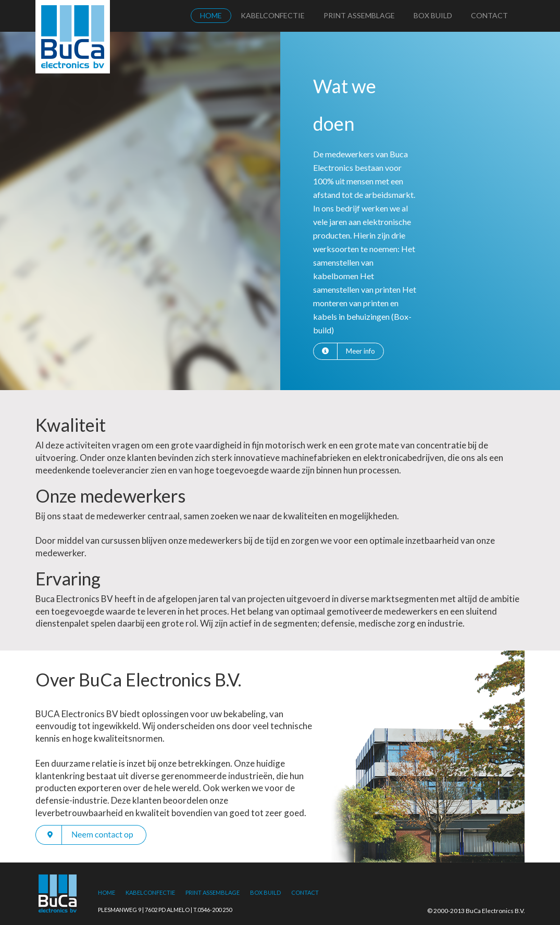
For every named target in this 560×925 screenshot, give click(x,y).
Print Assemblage (359, 15)
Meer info (360, 351)
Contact (489, 15)
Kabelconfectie (273, 15)
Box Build (433, 15)
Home (211, 15)
